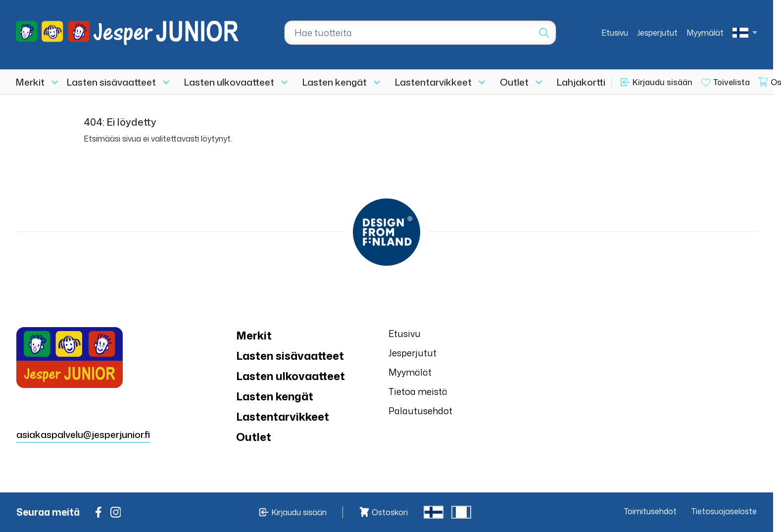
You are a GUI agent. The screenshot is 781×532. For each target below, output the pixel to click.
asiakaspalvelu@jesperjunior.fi (83, 434)
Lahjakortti (581, 82)
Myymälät (705, 33)
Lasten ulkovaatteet (229, 82)
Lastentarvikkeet (433, 82)
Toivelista (732, 82)
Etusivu (615, 33)
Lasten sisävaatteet (111, 82)
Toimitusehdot (650, 511)
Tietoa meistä (418, 391)
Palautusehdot (420, 411)
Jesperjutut (657, 33)
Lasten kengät (335, 82)
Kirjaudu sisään (662, 82)
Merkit (30, 82)
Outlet (514, 82)
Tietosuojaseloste (724, 511)
